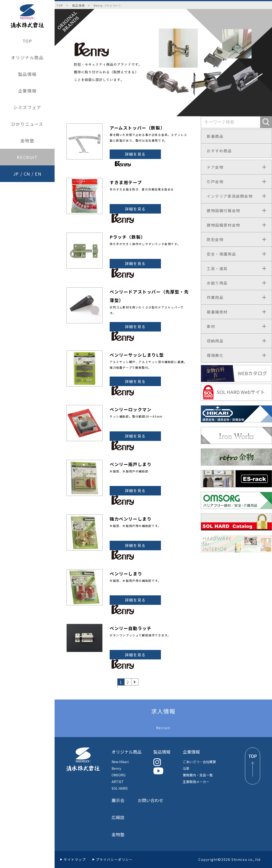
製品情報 (27, 74)
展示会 (118, 800)
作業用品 (215, 297)
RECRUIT (27, 157)
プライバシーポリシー (114, 859)
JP (16, 174)
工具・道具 (217, 268)
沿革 (186, 768)
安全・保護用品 (221, 254)
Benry (116, 768)
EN (38, 174)
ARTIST (118, 782)
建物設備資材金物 (223, 225)
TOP (27, 41)
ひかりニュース (27, 124)
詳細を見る (135, 154)
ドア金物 (215, 167)
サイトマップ (75, 859)
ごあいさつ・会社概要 (199, 762)
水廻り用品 (217, 283)
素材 (211, 326)
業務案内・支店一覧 (198, 775)
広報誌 (118, 817)
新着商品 (215, 136)
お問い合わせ (150, 800)
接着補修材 (217, 312)
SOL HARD (120, 788)
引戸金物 (215, 182)
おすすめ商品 (219, 151)
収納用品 (215, 341)
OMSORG (119, 775)
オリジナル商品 (27, 57)
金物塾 (27, 140)
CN (27, 174)
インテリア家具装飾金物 (230, 196)
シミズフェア (27, 107)
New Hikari (120, 762)
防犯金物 (215, 239)
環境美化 (215, 355)
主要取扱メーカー (196, 782)
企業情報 (27, 91)
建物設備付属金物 (223, 210)
